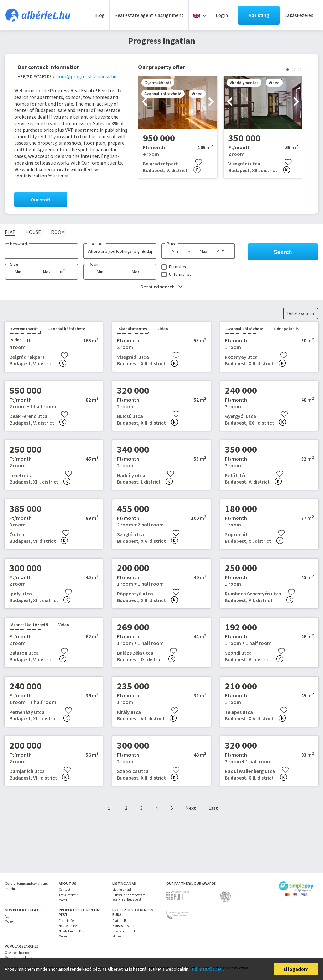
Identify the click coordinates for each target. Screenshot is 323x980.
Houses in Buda (123, 926)
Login (222, 15)
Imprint (10, 889)
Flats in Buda (122, 921)
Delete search (301, 313)
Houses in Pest (69, 926)
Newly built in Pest (72, 931)
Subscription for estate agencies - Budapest (129, 897)
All (7, 916)
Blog (100, 15)
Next (191, 808)
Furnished (178, 267)
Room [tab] (58, 232)
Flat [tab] (10, 232)
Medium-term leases (19, 958)
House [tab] (33, 232)
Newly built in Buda (126, 931)
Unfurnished (180, 274)
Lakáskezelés (299, 15)
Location (97, 244)
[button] (288, 70)
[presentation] (144, 102)
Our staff (40, 200)
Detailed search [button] (161, 287)
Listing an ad (122, 890)
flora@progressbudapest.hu (86, 76)
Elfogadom (296, 969)
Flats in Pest (68, 921)
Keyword (19, 244)
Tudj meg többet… (208, 969)
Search (283, 252)
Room (94, 264)
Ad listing (259, 15)
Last (213, 808)
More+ (63, 900)
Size (14, 264)
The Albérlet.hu (70, 895)
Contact (65, 890)
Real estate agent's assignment (149, 15)
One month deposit (19, 953)
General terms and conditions (26, 884)
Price (172, 244)
